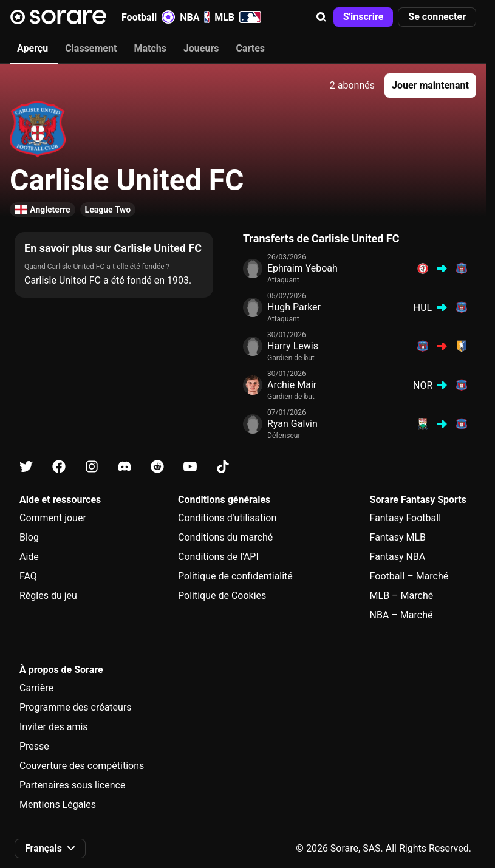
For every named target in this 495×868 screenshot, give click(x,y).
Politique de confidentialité (235, 576)
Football (148, 17)
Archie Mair (292, 385)
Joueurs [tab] (201, 48)
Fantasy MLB (398, 537)
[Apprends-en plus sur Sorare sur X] (26, 467)
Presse (34, 746)
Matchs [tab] (150, 48)
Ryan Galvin (292, 424)
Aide (29, 557)
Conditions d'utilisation (227, 518)
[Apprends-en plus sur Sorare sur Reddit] (157, 467)
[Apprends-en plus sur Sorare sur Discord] (125, 467)
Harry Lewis (293, 346)
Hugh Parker (294, 307)
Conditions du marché (225, 537)
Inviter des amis (54, 727)
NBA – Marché (401, 615)
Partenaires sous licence (72, 785)
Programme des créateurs (76, 707)
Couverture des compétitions (82, 766)
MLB (238, 17)
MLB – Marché (402, 596)
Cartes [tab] (251, 48)
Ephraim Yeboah (302, 268)
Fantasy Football (405, 518)
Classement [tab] (91, 48)
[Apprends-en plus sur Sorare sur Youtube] (190, 467)
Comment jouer (53, 518)
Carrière (36, 688)
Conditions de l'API (218, 557)
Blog (29, 537)
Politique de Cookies (222, 596)
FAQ (28, 576)
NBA (195, 17)
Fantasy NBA (398, 557)
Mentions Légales (58, 805)
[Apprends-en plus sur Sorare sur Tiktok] (223, 467)
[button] (321, 17)
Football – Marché (409, 576)
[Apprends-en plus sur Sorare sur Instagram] (92, 467)
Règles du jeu (48, 596)
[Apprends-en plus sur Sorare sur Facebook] (59, 467)
